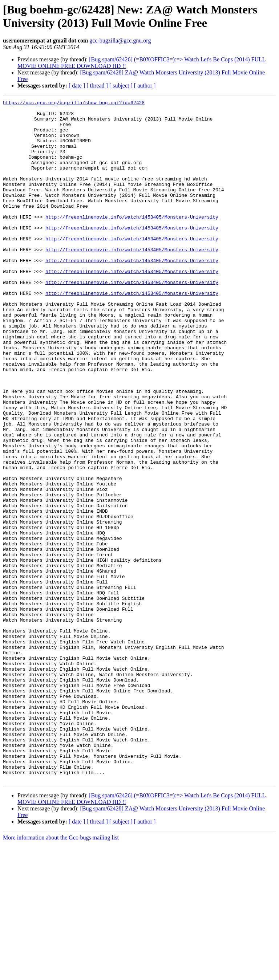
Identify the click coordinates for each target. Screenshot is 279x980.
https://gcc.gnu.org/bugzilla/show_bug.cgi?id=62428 (74, 103)
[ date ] (77, 86)
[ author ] (145, 86)
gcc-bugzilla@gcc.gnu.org (120, 40)
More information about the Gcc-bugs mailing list (61, 974)
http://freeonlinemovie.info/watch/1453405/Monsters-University (132, 241)
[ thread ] (97, 86)
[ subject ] (121, 86)
